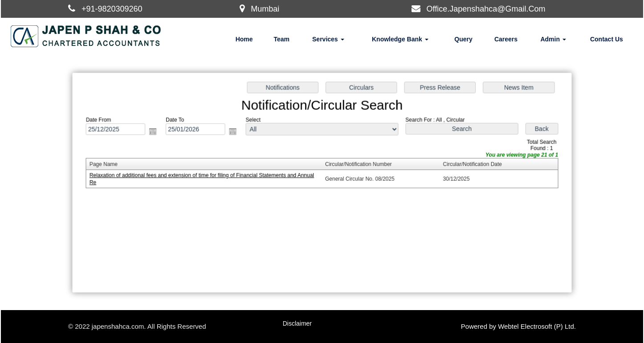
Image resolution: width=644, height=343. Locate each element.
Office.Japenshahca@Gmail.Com (486, 9)
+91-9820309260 (112, 9)
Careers (506, 39)
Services (328, 39)
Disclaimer (297, 323)
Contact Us (607, 39)
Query (463, 39)
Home (244, 39)
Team (281, 39)
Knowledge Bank (400, 39)
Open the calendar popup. (156, 133)
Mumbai (265, 9)
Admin (553, 39)
